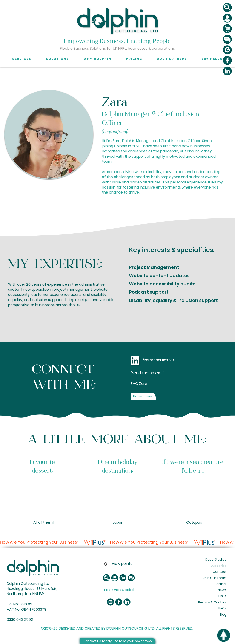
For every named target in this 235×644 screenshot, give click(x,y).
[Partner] (220, 584)
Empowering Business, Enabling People (117, 41)
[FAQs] (222, 609)
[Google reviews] (227, 50)
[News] (222, 590)
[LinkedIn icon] (227, 71)
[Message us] (227, 39)
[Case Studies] (216, 560)
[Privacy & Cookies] (212, 603)
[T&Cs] (222, 596)
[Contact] (219, 572)
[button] (227, 7)
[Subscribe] (218, 566)
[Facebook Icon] (227, 60)
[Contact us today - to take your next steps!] (118, 641)
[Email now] (143, 397)
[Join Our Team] (215, 578)
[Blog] (222, 615)
